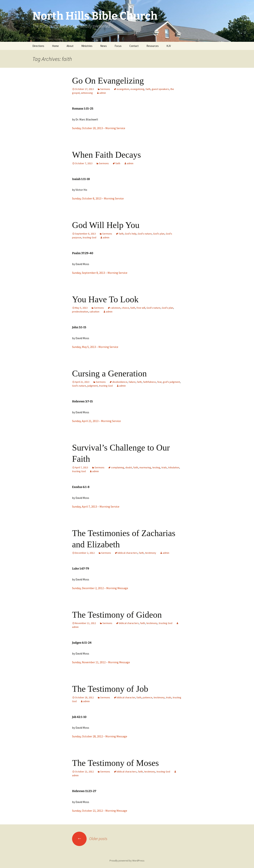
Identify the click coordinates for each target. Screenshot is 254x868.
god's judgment (171, 382)
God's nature (145, 234)
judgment (93, 386)
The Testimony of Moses (115, 763)
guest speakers (160, 89)
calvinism (115, 308)
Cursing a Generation (109, 373)
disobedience (120, 382)
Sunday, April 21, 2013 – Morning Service (96, 421)
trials (164, 467)
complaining (118, 467)
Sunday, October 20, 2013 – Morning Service (99, 128)
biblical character (126, 697)
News (104, 46)
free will (141, 308)
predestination (80, 312)
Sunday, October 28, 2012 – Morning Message (100, 736)
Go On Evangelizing (108, 81)
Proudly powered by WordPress (127, 861)
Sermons (105, 89)
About (70, 46)
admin (103, 93)
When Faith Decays (107, 155)
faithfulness (149, 382)
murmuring (145, 467)
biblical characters (128, 553)
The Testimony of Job (110, 689)
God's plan (159, 234)
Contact (134, 46)
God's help (131, 234)
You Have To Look (105, 299)
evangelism (123, 89)
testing (156, 467)
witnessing (87, 93)
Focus (118, 46)
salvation (94, 312)
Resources (153, 46)
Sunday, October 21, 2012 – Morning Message (100, 811)
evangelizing (137, 89)
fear (159, 382)
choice (125, 308)
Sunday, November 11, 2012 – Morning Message (101, 662)
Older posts (90, 839)
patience (147, 697)
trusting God (89, 237)
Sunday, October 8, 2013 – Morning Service (98, 198)
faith (148, 89)
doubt (129, 467)
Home (55, 46)
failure (132, 382)
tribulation (174, 467)
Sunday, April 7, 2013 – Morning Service (96, 506)
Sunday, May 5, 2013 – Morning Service (95, 347)
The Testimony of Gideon (117, 615)
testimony (151, 553)
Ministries (87, 46)
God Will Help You (106, 225)
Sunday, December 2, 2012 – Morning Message (100, 588)
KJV (169, 46)
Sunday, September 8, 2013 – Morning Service (100, 273)
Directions (38, 46)
